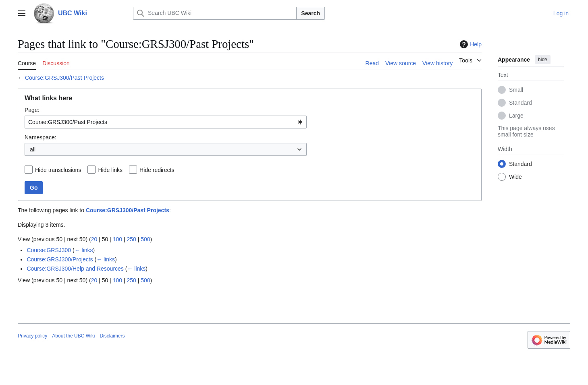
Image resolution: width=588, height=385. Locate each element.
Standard (520, 103)
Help (470, 44)
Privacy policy (32, 336)
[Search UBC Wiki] (215, 13)
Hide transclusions (58, 170)
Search (311, 13)
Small (516, 90)
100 (117, 239)
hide (543, 60)
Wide (515, 177)
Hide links (110, 170)
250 (131, 239)
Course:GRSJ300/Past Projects (64, 78)
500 (145, 239)
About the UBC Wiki (73, 336)
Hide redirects (157, 170)
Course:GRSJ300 (49, 250)
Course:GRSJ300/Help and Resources (75, 269)
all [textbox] (33, 149)
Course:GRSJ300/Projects (60, 259)
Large (516, 116)
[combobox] (166, 122)
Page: (32, 110)
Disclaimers (112, 336)
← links (84, 250)
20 (94, 239)
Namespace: (41, 137)
